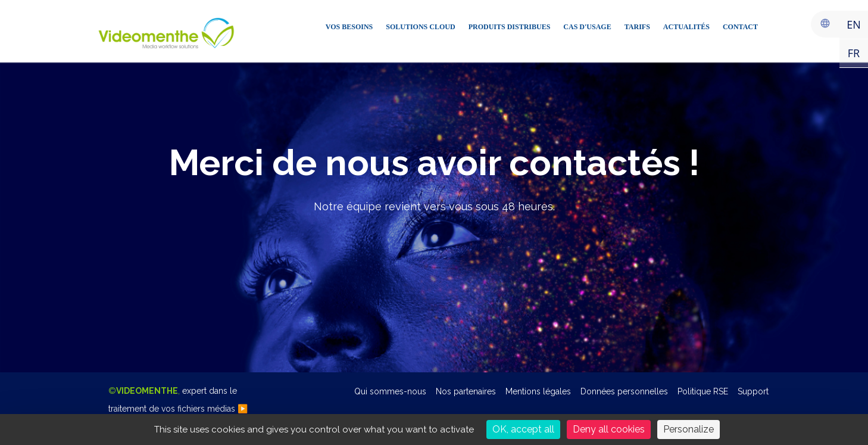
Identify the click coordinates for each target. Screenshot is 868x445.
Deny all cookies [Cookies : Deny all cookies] (609, 429)
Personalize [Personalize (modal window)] (689, 429)
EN (854, 24)
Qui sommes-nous (390, 391)
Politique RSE (703, 391)
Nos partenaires (466, 391)
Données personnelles (624, 391)
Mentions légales (538, 391)
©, (178, 400)
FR (854, 53)
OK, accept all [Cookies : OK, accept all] (523, 429)
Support (753, 391)
